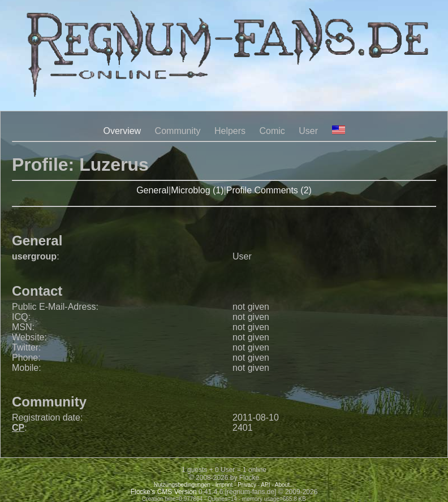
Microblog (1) (197, 190)
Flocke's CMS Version (164, 492)
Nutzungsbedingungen (182, 485)
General (152, 190)
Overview (122, 131)
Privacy (247, 485)
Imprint (224, 485)
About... (285, 485)
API (265, 485)
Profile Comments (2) (269, 190)
